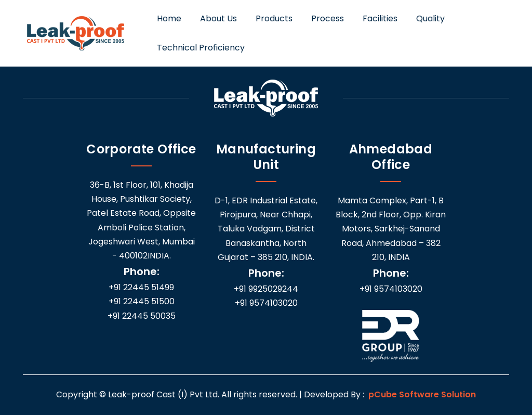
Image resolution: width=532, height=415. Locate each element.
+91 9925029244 (266, 289)
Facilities (380, 18)
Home (169, 18)
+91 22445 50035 (142, 316)
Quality (430, 18)
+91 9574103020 (266, 303)
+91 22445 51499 (141, 287)
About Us (218, 18)
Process (328, 18)
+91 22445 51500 (142, 301)
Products (274, 18)
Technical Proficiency (201, 48)
